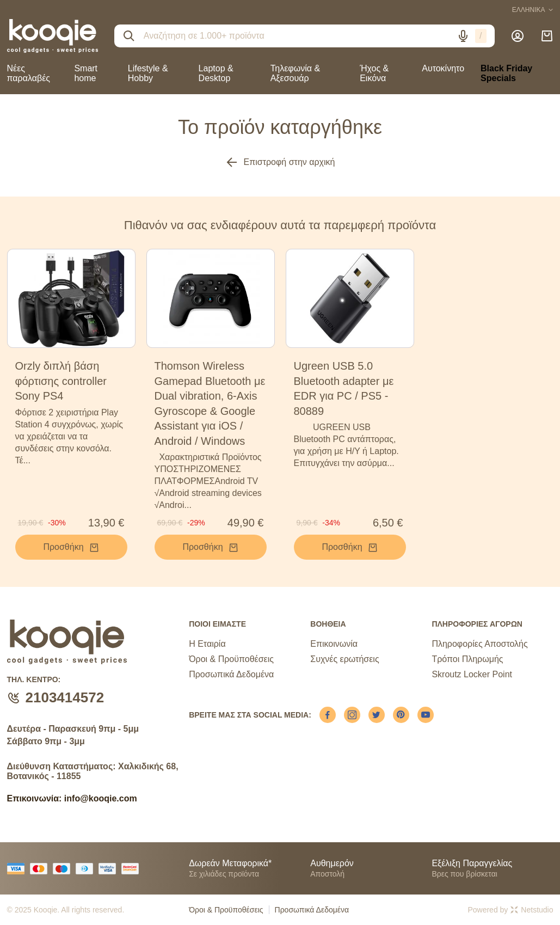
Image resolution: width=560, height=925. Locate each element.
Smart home (86, 73)
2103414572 (65, 697)
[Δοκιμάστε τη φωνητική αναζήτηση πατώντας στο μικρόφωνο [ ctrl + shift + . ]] (463, 36)
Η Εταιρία (207, 644)
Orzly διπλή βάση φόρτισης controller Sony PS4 (61, 381)
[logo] (53, 36)
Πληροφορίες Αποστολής (479, 644)
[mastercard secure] (133, 869)
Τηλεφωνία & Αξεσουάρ (295, 73)
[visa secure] (110, 869)
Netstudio (532, 910)
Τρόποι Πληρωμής (467, 659)
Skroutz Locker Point (472, 674)
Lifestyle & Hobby (148, 73)
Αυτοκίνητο (443, 68)
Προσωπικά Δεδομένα (231, 674)
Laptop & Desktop (216, 73)
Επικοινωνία (334, 644)
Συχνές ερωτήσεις (344, 659)
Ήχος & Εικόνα (374, 73)
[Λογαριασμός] (518, 36)
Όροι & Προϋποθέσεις (231, 659)
